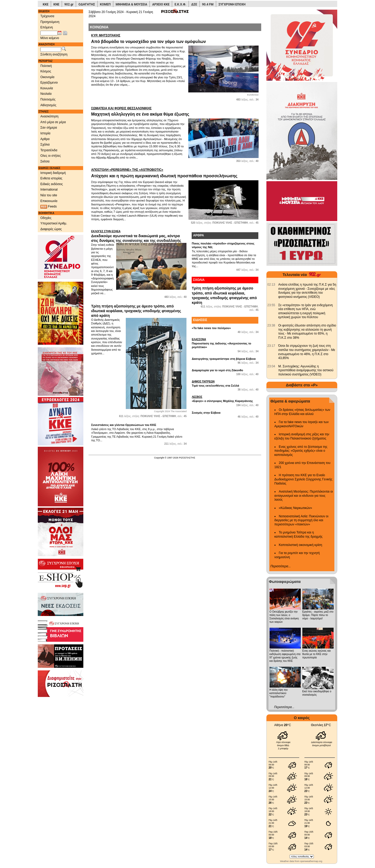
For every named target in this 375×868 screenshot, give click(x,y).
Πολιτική (46, 66)
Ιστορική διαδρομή (53, 173)
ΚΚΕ (46, 4)
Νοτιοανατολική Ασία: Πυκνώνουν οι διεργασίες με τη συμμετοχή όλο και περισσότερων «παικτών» (301, 520)
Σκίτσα (45, 161)
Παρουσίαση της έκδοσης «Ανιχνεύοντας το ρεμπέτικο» (225, 343)
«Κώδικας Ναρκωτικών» (296, 508)
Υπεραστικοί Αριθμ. (54, 223)
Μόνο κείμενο (50, 38)
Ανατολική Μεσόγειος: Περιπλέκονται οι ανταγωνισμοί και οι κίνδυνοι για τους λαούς (304, 496)
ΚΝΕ (56, 4)
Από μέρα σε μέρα (53, 122)
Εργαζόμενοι (49, 83)
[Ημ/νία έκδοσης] (49, 33)
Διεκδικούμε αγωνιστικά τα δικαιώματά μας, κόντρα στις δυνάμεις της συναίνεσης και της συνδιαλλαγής (139, 236)
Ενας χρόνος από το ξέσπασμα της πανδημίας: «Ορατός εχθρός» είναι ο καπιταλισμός (301, 451)
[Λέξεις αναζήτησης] (51, 49)
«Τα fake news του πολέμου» (211, 328)
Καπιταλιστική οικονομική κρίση (301, 545)
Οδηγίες (46, 218)
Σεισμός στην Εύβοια (206, 413)
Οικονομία (47, 77)
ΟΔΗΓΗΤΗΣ (87, 4)
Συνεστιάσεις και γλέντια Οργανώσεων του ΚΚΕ (124, 425)
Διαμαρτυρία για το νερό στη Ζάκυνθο (217, 370)
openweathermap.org (311, 861)
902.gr (69, 4)
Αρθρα (45, 139)
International (49, 190)
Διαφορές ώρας (51, 229)
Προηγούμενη (50, 22)
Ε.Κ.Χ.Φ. (180, 4)
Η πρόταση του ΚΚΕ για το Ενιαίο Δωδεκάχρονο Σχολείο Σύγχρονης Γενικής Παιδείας (304, 479)
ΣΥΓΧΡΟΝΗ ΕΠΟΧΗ (232, 4)
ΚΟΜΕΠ (105, 4)
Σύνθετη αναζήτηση (54, 54)
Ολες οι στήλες (51, 156)
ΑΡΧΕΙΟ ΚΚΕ (161, 4)
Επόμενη (47, 27)
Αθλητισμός (48, 105)
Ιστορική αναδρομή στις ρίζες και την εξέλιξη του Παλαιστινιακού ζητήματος (302, 436)
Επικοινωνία (49, 201)
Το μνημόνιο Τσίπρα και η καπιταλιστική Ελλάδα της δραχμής (299, 534)
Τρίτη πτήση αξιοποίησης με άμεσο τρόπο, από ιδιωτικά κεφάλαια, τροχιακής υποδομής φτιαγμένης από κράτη (136, 311)
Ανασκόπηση (49, 116)
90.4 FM (208, 4)
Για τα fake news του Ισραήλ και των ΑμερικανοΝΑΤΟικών (302, 424)
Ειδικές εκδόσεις (52, 184)
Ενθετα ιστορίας (51, 178)
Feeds (49, 207)
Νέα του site (49, 195)
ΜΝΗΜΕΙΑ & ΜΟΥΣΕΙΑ (131, 4)
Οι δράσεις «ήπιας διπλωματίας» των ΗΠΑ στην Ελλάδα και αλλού (302, 412)
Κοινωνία (47, 88)
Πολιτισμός (48, 99)
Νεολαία (46, 94)
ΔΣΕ (194, 4)
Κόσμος (46, 71)
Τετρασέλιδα (49, 150)
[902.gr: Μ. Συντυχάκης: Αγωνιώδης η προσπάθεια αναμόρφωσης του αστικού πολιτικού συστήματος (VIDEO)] (271, 366)
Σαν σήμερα (49, 128)
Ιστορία (45, 133)
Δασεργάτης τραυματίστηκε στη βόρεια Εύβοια (224, 359)
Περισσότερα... (281, 566)
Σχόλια (45, 144)
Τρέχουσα (47, 16)
